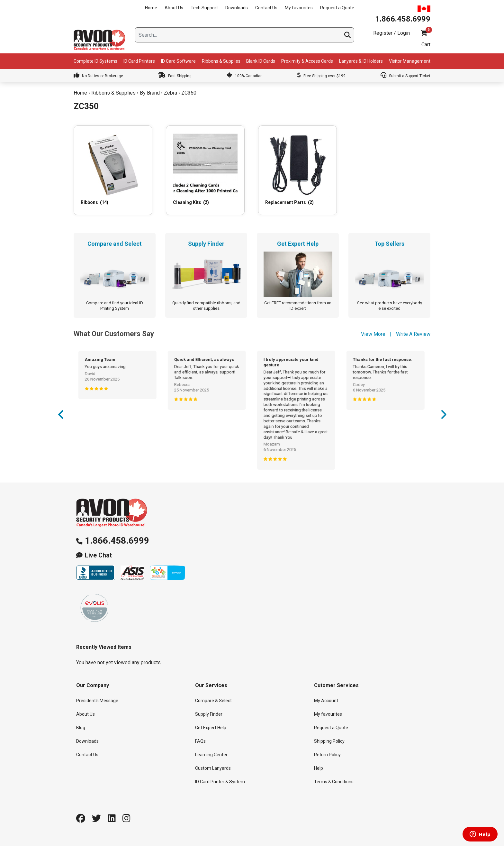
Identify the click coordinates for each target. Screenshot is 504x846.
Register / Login (392, 33)
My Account (326, 701)
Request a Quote (337, 8)
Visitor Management (410, 61)
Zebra (171, 93)
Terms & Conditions (334, 782)
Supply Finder (209, 714)
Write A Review (413, 334)
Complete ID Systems (95, 61)
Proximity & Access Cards (307, 61)
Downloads (237, 8)
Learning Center (211, 755)
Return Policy (327, 755)
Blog (81, 728)
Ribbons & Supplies (221, 61)
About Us (174, 8)
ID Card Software (178, 61)
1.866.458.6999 (117, 541)
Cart (426, 45)
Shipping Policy (329, 741)
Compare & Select (213, 701)
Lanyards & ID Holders (361, 61)
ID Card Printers (139, 61)
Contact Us (266, 8)
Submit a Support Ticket (405, 76)
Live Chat (98, 555)
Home (151, 8)
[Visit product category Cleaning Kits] (205, 170)
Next (443, 417)
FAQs (200, 741)
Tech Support (204, 8)
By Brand (150, 93)
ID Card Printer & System (220, 782)
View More (373, 334)
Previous (61, 417)
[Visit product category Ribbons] (113, 170)
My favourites (299, 8)
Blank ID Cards (261, 61)
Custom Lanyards (213, 768)
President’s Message (97, 701)
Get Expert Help (211, 728)
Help (319, 768)
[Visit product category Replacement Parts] (297, 170)
